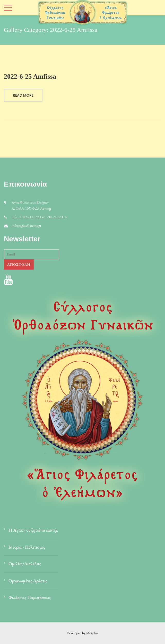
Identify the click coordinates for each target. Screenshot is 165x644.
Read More (23, 95)
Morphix (92, 633)
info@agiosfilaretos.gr (26, 226)
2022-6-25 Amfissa (30, 76)
